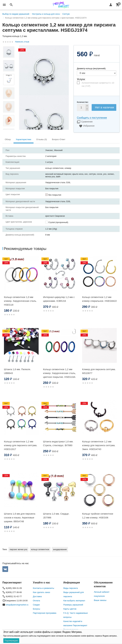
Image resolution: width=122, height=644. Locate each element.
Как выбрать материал (74, 601)
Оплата (36, 601)
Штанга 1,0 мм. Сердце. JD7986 (56, 516)
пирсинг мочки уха (18, 549)
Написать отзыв (22, 42)
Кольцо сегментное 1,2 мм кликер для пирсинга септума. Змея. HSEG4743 (99, 445)
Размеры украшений (73, 605)
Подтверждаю (11, 641)
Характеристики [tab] (24, 139)
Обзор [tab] (8, 139)
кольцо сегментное (40, 549)
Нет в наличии (105, 107)
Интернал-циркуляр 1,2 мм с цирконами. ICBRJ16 (59, 299)
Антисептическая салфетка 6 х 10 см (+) (98, 84)
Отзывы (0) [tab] (42, 139)
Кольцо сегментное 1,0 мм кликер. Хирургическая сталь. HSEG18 (20, 301)
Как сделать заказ (41, 592)
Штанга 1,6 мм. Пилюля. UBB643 (17, 371)
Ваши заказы (100, 600)
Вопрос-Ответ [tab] (59, 139)
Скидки (36, 605)
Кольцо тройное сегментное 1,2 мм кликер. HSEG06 (98, 516)
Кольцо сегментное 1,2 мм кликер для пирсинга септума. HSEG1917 (21, 445)
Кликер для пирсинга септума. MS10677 (99, 371)
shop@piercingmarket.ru (17, 605)
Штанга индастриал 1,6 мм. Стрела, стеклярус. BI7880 (58, 443)
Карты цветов (70, 609)
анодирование (60, 549)
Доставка (37, 596)
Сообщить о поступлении (92, 118)
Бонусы (36, 609)
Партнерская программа (45, 613)
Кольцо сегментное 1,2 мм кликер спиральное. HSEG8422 (99, 299)
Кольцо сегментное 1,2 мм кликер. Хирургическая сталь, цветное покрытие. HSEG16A (59, 373)
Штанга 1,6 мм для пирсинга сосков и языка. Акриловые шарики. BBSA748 (20, 518)
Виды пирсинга (71, 588)
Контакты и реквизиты (43, 588)
